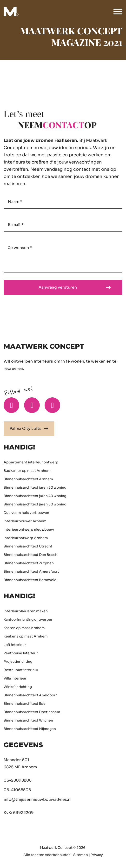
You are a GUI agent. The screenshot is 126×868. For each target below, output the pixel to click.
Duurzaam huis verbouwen (26, 513)
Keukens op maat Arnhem (26, 636)
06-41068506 (17, 790)
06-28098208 (18, 780)
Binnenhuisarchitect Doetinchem (32, 712)
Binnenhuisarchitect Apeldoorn (31, 695)
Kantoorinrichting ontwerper (28, 619)
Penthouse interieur (21, 653)
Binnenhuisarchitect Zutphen (29, 563)
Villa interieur (15, 678)
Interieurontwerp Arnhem (26, 538)
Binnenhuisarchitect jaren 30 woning (35, 487)
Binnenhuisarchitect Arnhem (28, 479)
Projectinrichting (18, 662)
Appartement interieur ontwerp (31, 462)
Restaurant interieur (21, 670)
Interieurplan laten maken (26, 611)
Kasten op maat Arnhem (24, 628)
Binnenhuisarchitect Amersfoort (31, 571)
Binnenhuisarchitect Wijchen (28, 720)
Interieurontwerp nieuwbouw (29, 529)
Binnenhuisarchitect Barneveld (30, 580)
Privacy (97, 855)
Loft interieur (15, 645)
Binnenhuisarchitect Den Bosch (30, 555)
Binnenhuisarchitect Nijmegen (30, 729)
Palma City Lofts (29, 428)
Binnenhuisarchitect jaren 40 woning (35, 496)
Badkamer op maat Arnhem (27, 471)
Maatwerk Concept (56, 848)
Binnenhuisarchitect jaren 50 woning (35, 504)
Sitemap (81, 855)
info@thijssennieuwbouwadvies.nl (38, 799)
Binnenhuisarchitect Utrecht (28, 546)
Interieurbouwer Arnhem (25, 521)
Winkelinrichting (18, 687)
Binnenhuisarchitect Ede (25, 704)
